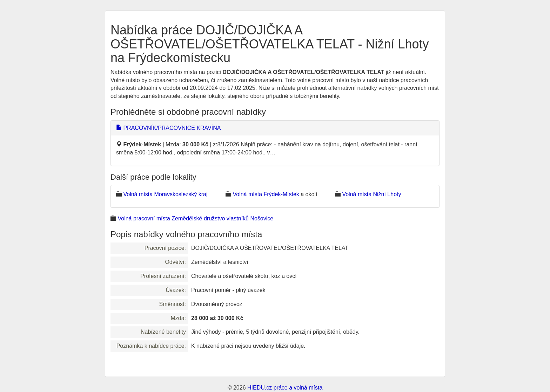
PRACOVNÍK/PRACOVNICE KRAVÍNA (168, 128)
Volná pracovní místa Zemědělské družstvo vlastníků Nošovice (195, 218)
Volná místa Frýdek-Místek (266, 194)
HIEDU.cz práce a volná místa (285, 388)
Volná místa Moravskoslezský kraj (165, 194)
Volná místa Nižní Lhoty (371, 194)
